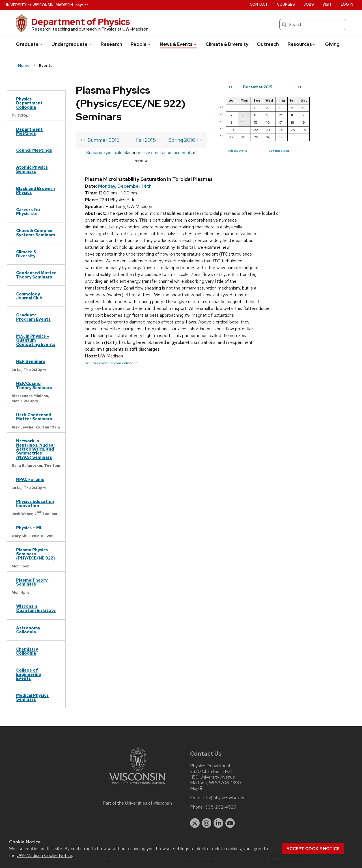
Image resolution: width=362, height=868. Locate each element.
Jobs (309, 4)
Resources (302, 44)
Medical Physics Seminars (32, 697)
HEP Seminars (31, 361)
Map (197, 788)
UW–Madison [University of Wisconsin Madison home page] (39, 5)
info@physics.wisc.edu (224, 798)
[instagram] (207, 823)
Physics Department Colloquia (29, 103)
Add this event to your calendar (111, 355)
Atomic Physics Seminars (32, 169)
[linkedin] (218, 823)
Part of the (137, 803)
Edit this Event (303, 151)
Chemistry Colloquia (27, 651)
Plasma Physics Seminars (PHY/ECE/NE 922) (35, 554)
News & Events (178, 44)
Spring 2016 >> (209, 140)
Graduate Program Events (33, 317)
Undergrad (72, 44)
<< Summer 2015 (100, 140)
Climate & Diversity (227, 44)
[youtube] (230, 823)
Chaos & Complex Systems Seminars (36, 232)
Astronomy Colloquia (28, 630)
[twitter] (195, 823)
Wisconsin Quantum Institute (36, 608)
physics (82, 5)
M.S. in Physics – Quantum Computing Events (36, 340)
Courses (286, 4)
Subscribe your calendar (114, 152)
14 (267, 122)
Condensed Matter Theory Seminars (36, 275)
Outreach (268, 44)
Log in (347, 4)
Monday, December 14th (125, 178)
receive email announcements (170, 152)
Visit (327, 4)
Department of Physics (81, 22)
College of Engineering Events (29, 674)
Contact (259, 4)
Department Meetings (29, 131)
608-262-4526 (220, 807)
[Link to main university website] (137, 785)
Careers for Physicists (28, 212)
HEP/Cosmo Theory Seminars (34, 385)
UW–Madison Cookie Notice (44, 855)
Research (111, 44)
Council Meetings (34, 150)
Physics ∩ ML (29, 528)
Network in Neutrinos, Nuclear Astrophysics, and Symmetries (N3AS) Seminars (36, 449)
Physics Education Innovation (35, 503)
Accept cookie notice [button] (313, 849)
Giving (332, 44)
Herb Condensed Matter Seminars (34, 417)
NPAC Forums (30, 479)
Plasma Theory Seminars (32, 582)
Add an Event (262, 151)
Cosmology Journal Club (29, 296)
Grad (29, 44)
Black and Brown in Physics (35, 190)
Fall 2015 (158, 140)
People (141, 44)
